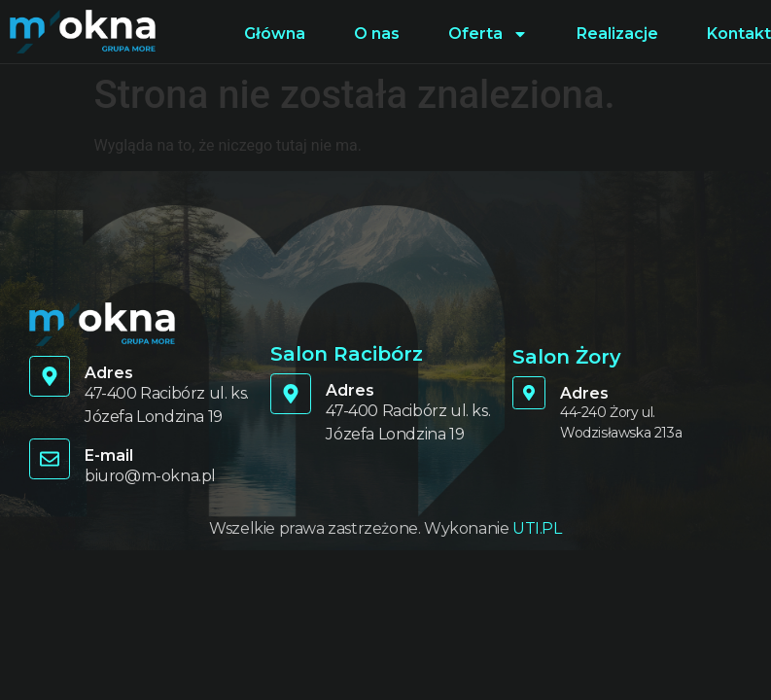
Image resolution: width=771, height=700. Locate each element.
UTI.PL (537, 528)
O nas (377, 34)
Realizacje (617, 34)
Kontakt (739, 34)
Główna (275, 34)
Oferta (488, 34)
